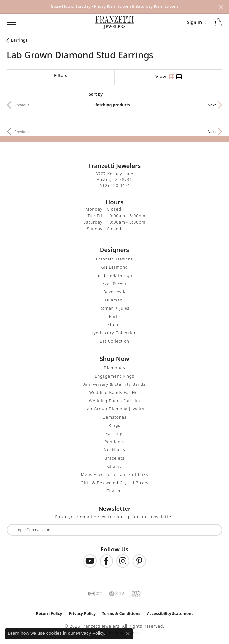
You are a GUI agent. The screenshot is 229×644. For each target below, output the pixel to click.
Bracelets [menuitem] (114, 458)
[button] (26, 22)
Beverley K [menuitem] (114, 292)
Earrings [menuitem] (114, 434)
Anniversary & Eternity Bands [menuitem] (114, 384)
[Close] (221, 7)
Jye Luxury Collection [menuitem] (114, 333)
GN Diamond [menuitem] (115, 267)
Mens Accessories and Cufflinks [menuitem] (114, 475)
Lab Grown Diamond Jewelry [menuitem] (114, 409)
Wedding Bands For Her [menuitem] (114, 393)
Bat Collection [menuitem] (114, 341)
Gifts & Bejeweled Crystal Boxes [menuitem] (114, 483)
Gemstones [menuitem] (114, 417)
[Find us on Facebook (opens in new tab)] (106, 561)
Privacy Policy (82, 614)
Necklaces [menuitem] (114, 450)
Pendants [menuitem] (114, 442)
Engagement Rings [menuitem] (114, 376)
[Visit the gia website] (117, 594)
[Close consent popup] (128, 634)
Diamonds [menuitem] (114, 368)
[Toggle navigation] (8, 22)
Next (212, 105)
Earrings (19, 40)
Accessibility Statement (170, 614)
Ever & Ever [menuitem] (114, 284)
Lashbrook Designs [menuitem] (114, 275)
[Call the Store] (115, 186)
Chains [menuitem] (114, 466)
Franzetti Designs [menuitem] (114, 259)
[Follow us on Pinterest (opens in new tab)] (139, 561)
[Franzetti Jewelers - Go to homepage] (115, 22)
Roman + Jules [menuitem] (114, 308)
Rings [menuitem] (115, 425)
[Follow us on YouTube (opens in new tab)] (90, 561)
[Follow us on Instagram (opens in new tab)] (123, 561)
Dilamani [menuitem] (114, 300)
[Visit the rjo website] (136, 594)
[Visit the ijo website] (95, 594)
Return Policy (49, 614)
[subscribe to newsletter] (213, 530)
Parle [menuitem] (114, 316)
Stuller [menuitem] (114, 325)
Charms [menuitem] (114, 491)
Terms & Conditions (121, 614)
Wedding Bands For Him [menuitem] (115, 401)
